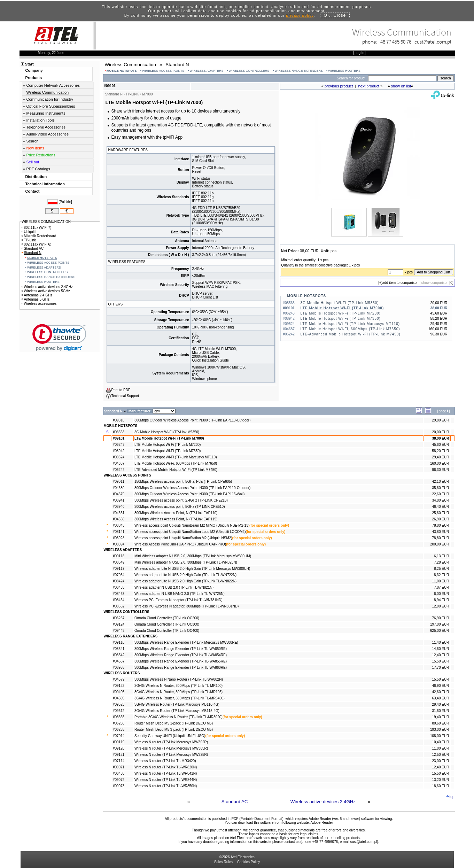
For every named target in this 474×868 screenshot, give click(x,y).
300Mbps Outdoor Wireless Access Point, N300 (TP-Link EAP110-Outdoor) (192, 488)
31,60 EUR (440, 711)
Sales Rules (223, 862)
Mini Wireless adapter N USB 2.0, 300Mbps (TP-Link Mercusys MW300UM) (193, 556)
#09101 (119, 438)
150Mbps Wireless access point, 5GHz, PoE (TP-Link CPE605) (183, 482)
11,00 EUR (440, 581)
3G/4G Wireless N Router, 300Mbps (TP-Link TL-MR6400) (180, 698)
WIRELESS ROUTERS (344, 71)
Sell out (33, 162)
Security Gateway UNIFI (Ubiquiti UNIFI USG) (170, 736)
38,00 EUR (440, 438)
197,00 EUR (440, 624)
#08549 (119, 562)
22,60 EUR (440, 494)
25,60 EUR (440, 513)
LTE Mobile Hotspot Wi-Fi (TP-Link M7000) (342, 308)
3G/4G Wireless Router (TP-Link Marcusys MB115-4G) (177, 711)
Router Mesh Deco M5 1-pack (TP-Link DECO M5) (174, 723)
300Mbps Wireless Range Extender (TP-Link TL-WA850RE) (181, 649)
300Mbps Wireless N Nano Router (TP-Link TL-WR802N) (179, 679)
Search (33, 141)
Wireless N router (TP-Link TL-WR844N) (166, 780)
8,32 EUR (441, 575)
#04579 (119, 679)
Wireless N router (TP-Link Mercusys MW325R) (171, 755)
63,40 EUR (440, 698)
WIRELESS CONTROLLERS (249, 71)
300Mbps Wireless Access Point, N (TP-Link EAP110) (176, 513)
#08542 (119, 655)
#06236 (119, 723)
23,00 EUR (440, 761)
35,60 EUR (440, 488)
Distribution (36, 177)
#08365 (119, 717)
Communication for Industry (50, 99)
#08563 (119, 432)
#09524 (119, 457)
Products (34, 78)
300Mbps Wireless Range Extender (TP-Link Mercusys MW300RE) (186, 642)
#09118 (119, 556)
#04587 (119, 661)
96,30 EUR (440, 470)
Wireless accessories (39, 304)
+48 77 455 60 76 (395, 42)
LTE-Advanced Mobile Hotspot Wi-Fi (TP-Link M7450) (351, 334)
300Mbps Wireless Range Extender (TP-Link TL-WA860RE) (181, 668)
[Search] (402, 78)
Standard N (32, 253)
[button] (59, 338)
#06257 (119, 618)
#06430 (119, 773)
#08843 (119, 525)
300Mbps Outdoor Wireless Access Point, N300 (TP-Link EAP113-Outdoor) (192, 420)
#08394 (119, 544)
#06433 (119, 587)
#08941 (119, 500)
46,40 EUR (440, 507)
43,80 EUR (440, 532)
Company (34, 70)
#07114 (119, 761)
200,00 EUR (440, 544)
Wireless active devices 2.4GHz (323, 802)
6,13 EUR (441, 556)
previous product (339, 86)
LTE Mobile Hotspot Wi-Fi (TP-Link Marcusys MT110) (350, 324)
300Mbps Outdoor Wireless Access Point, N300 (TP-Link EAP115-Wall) (189, 494)
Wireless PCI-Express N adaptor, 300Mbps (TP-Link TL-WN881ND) (187, 606)
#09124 (119, 624)
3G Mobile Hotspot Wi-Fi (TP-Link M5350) (340, 303)
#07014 (119, 736)
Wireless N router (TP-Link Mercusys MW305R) (171, 748)
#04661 (119, 513)
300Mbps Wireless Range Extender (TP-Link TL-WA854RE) (181, 655)
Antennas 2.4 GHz (37, 295)
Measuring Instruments (46, 113)
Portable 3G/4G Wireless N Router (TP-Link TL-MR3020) (178, 717)
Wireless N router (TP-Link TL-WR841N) (166, 773)
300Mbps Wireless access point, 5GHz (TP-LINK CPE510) (180, 507)
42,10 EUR (440, 482)
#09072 (119, 780)
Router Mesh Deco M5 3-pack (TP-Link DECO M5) (174, 730)
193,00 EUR (440, 730)
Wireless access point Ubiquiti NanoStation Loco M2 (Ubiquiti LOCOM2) (190, 532)
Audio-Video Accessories (48, 134)
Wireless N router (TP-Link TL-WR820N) (166, 767)
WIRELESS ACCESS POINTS (163, 71)
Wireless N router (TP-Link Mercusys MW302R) (171, 742)
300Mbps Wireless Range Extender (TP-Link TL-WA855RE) (181, 661)
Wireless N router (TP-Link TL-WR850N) (166, 786)
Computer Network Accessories (53, 85)
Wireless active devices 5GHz (46, 291)
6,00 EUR (441, 594)
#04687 (119, 463)
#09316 (119, 420)
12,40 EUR (440, 655)
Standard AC (235, 802)
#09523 (119, 704)
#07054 (119, 575)
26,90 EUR (440, 519)
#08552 (119, 606)
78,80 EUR (440, 525)
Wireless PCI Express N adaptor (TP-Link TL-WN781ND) (178, 600)
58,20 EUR (440, 451)
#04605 (119, 698)
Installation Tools (41, 120)
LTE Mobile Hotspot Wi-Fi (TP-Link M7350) (341, 319)
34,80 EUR (440, 500)
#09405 (119, 692)
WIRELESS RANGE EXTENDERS (299, 71)
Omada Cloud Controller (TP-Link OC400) (167, 631)
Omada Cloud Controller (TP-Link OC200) (167, 618)
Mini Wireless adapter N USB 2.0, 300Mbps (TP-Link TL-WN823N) (186, 562)
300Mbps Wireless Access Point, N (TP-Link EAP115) (176, 519)
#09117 (119, 569)
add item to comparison (401, 283)
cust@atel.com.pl (433, 42)
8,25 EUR (441, 569)
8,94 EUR (441, 600)
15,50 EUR (440, 661)
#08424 (119, 581)
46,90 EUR (440, 686)
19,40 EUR (440, 717)
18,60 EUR (440, 786)
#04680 (119, 488)
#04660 (119, 519)
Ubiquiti (29, 232)
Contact (33, 191)
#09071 (119, 767)
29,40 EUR (440, 457)
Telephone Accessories (46, 127)
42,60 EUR (440, 692)
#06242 (119, 470)
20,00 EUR (440, 432)
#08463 (119, 594)
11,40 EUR (440, 642)
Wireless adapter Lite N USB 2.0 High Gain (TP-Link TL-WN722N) (185, 575)
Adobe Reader (322, 823)
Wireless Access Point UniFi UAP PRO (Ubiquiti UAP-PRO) (180, 544)
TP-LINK (132, 94)
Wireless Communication (48, 92)
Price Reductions (41, 155)
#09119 (119, 742)
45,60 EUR (440, 445)
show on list (401, 86)
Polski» (65, 202)
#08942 (119, 451)
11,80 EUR (440, 748)
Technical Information (45, 184)
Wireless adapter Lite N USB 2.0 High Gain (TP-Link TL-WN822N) (185, 581)
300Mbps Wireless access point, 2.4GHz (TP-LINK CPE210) (181, 500)
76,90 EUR (440, 618)
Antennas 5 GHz (36, 299)
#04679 (119, 494)
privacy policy (300, 15)
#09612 (119, 711)
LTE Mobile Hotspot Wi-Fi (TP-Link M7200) (341, 313)
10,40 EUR (440, 742)
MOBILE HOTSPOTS (122, 71)
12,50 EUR (440, 755)
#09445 (119, 631)
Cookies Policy (249, 862)
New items (35, 148)
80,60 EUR (440, 723)
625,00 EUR (440, 631)
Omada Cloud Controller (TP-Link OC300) (167, 624)
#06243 (119, 445)
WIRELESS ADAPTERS (207, 71)
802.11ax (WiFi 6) (37, 244)
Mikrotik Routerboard (39, 236)
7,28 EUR (441, 562)
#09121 (119, 755)
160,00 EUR (440, 463)
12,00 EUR (440, 606)
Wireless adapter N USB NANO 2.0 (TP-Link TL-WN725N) (180, 594)
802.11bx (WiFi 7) (37, 228)
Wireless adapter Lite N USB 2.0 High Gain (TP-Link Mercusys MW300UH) (192, 569)
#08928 (119, 538)
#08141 (119, 532)
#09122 (119, 686)
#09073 (119, 786)
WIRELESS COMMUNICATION (46, 222)
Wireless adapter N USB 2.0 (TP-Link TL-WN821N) (174, 587)
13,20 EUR (440, 780)
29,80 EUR (440, 420)
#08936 (119, 668)
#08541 (119, 649)
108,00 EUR (440, 736)
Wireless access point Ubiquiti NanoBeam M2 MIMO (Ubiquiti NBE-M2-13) (192, 525)
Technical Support (125, 396)
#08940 (119, 507)
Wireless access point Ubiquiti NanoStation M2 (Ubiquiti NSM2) (183, 538)
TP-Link (29, 240)
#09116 (119, 642)
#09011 (119, 482)
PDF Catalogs (38, 169)
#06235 (119, 730)
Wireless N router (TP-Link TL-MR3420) (165, 761)
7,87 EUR (441, 587)
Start (29, 64)
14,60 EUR (440, 649)
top (452, 797)
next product (369, 86)
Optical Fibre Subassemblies (51, 106)
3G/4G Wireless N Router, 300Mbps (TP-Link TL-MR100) (178, 686)
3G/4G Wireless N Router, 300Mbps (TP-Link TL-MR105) (178, 692)
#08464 (119, 600)
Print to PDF (121, 390)
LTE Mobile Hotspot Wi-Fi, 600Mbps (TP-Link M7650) (350, 329)
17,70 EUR (440, 668)
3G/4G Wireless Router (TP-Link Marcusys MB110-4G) (177, 704)
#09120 (119, 748)
